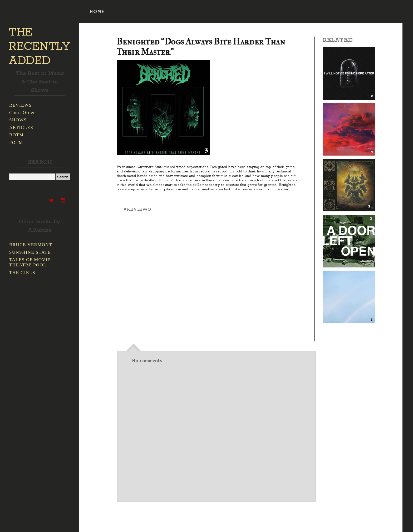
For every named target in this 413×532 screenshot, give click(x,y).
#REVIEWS (137, 209)
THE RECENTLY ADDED (39, 47)
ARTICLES (21, 128)
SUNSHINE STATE (30, 252)
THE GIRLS (22, 273)
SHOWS (18, 120)
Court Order (22, 113)
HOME (97, 12)
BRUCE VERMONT (31, 245)
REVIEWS (20, 105)
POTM (16, 143)
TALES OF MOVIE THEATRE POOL (30, 262)
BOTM (16, 135)
